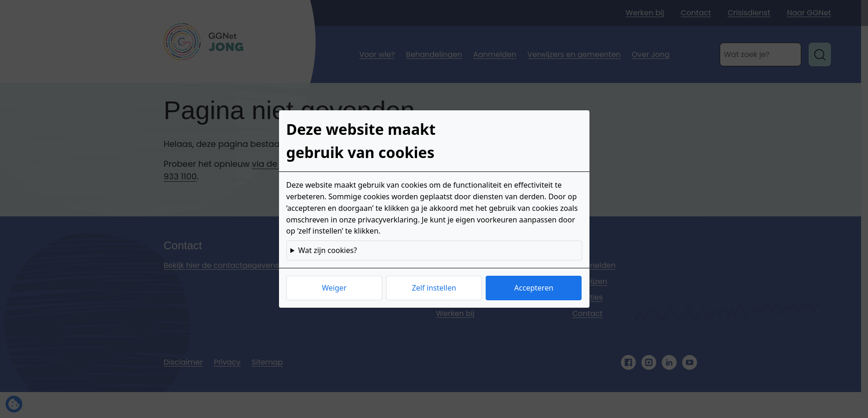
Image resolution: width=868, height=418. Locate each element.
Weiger (334, 288)
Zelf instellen (434, 288)
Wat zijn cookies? (327, 250)
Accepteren (534, 288)
